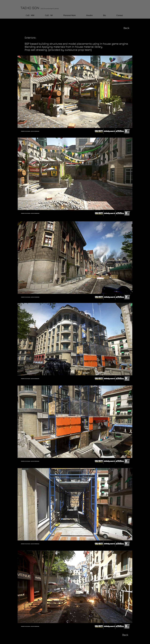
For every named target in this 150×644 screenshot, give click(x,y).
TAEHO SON (40, 8)
